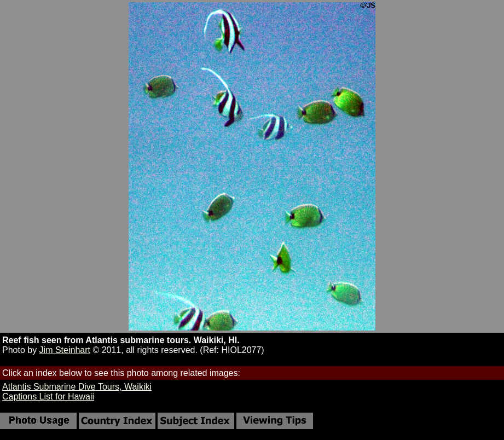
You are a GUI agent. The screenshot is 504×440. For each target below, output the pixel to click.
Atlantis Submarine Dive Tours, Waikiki (77, 387)
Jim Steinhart (65, 350)
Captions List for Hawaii (48, 396)
